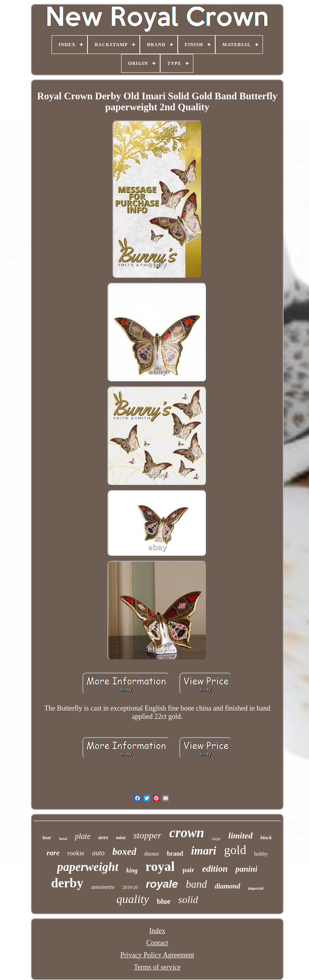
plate (83, 836)
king (132, 870)
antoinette (103, 887)
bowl (63, 839)
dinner (152, 854)
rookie (76, 853)
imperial (256, 888)
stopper (147, 835)
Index (157, 931)
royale (162, 884)
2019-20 (130, 887)
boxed (124, 852)
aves (103, 837)
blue (163, 901)
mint (121, 837)
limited (241, 836)
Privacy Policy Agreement (157, 955)
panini (246, 869)
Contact (157, 943)
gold (235, 850)
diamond (228, 886)
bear (47, 838)
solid (188, 900)
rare (53, 853)
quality (133, 899)
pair (188, 870)
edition (215, 869)
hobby (261, 854)
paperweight (88, 867)
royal (160, 866)
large (216, 838)
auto (98, 853)
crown (187, 833)
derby (67, 883)
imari (204, 851)
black (266, 837)
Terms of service (157, 967)
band (196, 884)
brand (175, 853)
